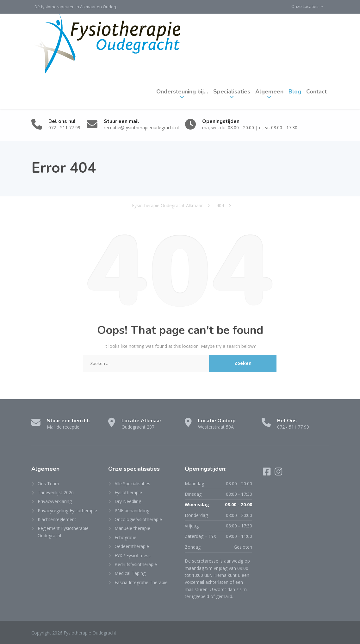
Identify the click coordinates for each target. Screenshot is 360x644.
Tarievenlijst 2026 (56, 492)
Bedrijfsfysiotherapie (136, 564)
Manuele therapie (132, 528)
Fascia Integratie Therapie (141, 582)
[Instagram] (279, 473)
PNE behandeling (132, 510)
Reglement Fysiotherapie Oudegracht (63, 532)
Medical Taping (130, 573)
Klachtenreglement (57, 519)
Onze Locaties (305, 6)
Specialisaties (232, 92)
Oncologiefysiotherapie (138, 519)
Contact (317, 92)
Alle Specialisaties (132, 484)
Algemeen (269, 92)
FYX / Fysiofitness (133, 555)
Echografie (125, 537)
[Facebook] (267, 473)
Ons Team (48, 484)
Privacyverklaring (55, 501)
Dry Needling (128, 501)
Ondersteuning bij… (182, 92)
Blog (295, 92)
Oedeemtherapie (132, 546)
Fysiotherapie (128, 492)
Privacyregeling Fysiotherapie (67, 510)
